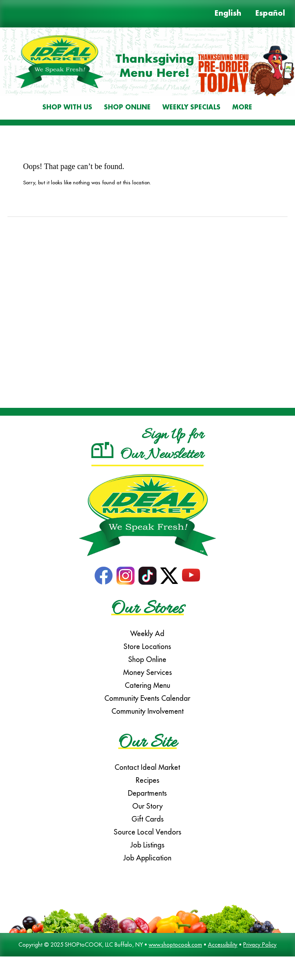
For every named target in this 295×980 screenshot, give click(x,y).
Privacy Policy (260, 945)
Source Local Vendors (147, 832)
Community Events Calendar (147, 698)
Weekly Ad (147, 634)
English (228, 14)
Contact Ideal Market (147, 767)
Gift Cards (147, 819)
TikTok (147, 576)
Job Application (147, 858)
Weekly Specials (191, 108)
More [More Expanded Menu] (242, 108)
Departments (147, 793)
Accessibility (223, 945)
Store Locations (147, 646)
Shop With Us (67, 108)
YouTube (191, 576)
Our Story (147, 806)
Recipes (147, 780)
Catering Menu (147, 685)
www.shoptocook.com (175, 945)
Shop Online (127, 108)
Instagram (126, 576)
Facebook (104, 576)
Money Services (147, 672)
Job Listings (147, 845)
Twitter (169, 576)
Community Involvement (147, 711)
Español (270, 14)
